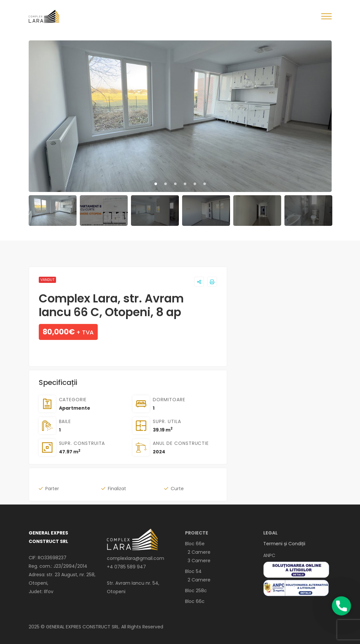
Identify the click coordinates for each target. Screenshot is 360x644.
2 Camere (198, 552)
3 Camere (198, 561)
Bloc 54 (193, 571)
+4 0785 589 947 (126, 567)
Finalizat (117, 489)
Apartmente (75, 408)
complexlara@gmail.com (136, 558)
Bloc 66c (195, 601)
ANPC (269, 555)
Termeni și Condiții (284, 544)
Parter (52, 489)
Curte (177, 489)
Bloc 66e (195, 544)
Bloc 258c (196, 591)
